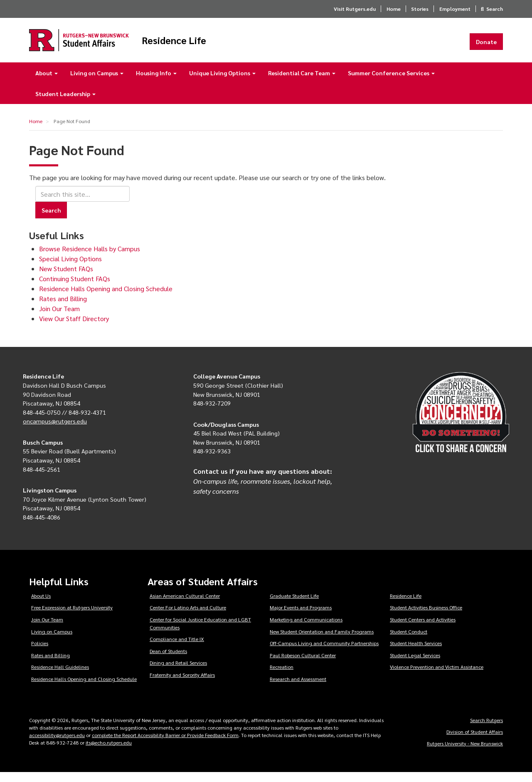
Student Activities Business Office (426, 617)
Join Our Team (59, 318)
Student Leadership (65, 103)
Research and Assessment (298, 688)
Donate (486, 46)
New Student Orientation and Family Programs (322, 641)
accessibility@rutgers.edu (57, 745)
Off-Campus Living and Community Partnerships (324, 653)
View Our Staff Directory (74, 328)
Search (495, 9)
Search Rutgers (486, 730)
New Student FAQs (66, 278)
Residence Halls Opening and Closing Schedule (106, 298)
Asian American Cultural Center (185, 605)
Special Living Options (70, 268)
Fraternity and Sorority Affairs (182, 684)
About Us (41, 605)
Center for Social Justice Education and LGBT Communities (200, 633)
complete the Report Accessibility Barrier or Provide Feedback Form (165, 745)
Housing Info (156, 82)
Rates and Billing (63, 308)
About (47, 82)
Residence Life (220, 45)
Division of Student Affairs (475, 741)
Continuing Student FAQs (75, 288)
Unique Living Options (222, 82)
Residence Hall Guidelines (60, 677)
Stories (420, 9)
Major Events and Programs (301, 617)
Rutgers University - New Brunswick (465, 753)
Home (394, 9)
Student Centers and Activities (423, 629)
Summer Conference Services (391, 82)
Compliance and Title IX (177, 648)
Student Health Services (416, 653)
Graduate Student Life (294, 605)
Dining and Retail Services (178, 673)
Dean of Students (168, 661)
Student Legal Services (415, 665)
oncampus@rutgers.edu (55, 431)
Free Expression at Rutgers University (72, 617)
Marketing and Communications (306, 629)
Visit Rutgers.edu (355, 9)
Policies (40, 653)
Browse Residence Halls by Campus (90, 258)
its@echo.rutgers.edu (109, 752)
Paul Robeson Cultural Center (303, 665)
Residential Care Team (302, 82)
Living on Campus (97, 82)
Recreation (282, 677)
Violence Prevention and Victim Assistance (437, 677)
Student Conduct (409, 641)
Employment (455, 9)
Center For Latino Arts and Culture (188, 617)
